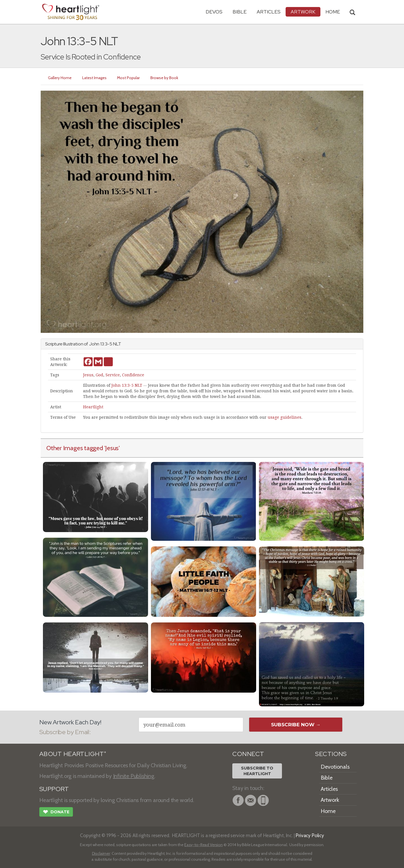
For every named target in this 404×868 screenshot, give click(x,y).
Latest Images (94, 78)
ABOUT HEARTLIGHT (73, 754)
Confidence (133, 375)
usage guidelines (284, 417)
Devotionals (335, 767)
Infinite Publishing (134, 776)
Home (328, 811)
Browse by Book (165, 78)
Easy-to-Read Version (204, 845)
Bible (240, 12)
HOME (333, 12)
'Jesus (112, 448)
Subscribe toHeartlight (257, 771)
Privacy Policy (310, 835)
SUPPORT (54, 789)
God (99, 375)
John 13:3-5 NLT (127, 385)
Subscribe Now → (296, 725)
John (94, 344)
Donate (56, 812)
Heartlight (93, 407)
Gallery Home (60, 78)
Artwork (303, 12)
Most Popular (129, 78)
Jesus (88, 375)
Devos (214, 12)
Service (113, 375)
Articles (269, 12)
